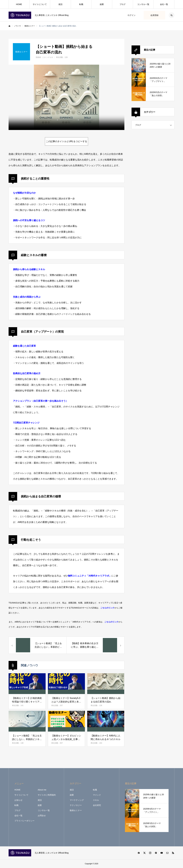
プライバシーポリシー (24, 821)
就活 (60, 4)
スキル (96, 800)
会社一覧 (164, 4)
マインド (97, 795)
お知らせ (18, 800)
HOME (19, 4)
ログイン (132, 15)
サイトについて (40, 4)
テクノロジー (76, 805)
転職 (81, 4)
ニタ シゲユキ (48, 57)
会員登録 (154, 15)
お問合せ (42, 816)
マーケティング (77, 800)
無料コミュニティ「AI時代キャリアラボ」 (90, 576)
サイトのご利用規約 (47, 795)
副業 (102, 4)
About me (42, 790)
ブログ (123, 4)
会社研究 (97, 805)
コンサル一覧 (143, 4)
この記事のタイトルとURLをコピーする (66, 141)
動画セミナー (76, 810)
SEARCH (172, 15)
